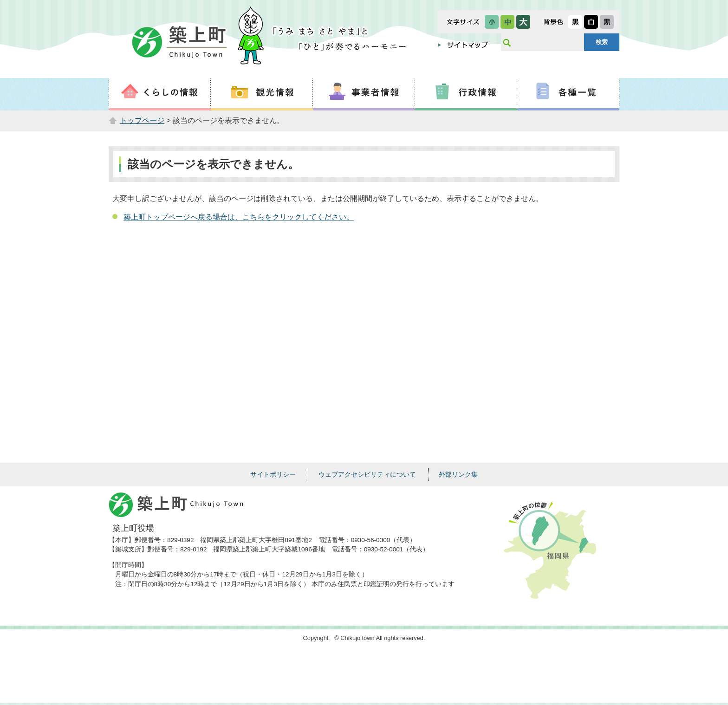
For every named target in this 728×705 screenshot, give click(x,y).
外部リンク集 (458, 474)
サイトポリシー (273, 474)
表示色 (553, 22)
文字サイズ (463, 22)
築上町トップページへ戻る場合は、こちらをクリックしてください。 (239, 217)
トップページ (142, 120)
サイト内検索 (507, 42)
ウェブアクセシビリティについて (367, 474)
